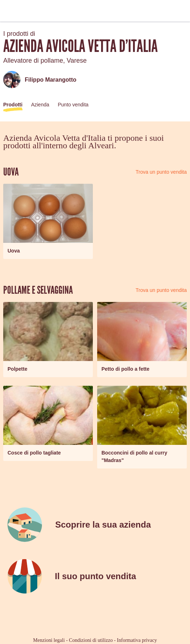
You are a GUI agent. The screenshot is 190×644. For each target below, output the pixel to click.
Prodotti (13, 105)
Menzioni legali (49, 640)
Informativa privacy (137, 640)
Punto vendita (73, 105)
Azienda (40, 105)
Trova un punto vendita (161, 172)
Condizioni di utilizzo (91, 640)
